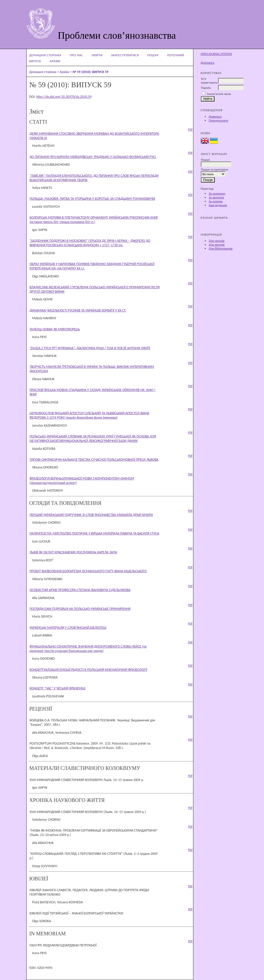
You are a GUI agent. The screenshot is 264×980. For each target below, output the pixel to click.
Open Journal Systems (216, 54)
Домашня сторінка (45, 55)
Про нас (76, 55)
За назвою (216, 201)
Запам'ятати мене (219, 94)
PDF (190, 130)
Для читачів (216, 241)
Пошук (153, 55)
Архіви (55, 61)
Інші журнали (218, 205)
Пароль (206, 88)
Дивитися (215, 117)
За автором (216, 197)
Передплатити (218, 120)
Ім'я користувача (209, 81)
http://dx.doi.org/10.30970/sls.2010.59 (64, 97)
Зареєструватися (125, 55)
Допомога (207, 63)
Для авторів (217, 245)
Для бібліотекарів (221, 248)
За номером (217, 193)
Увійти (97, 55)
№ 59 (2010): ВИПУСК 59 (90, 72)
